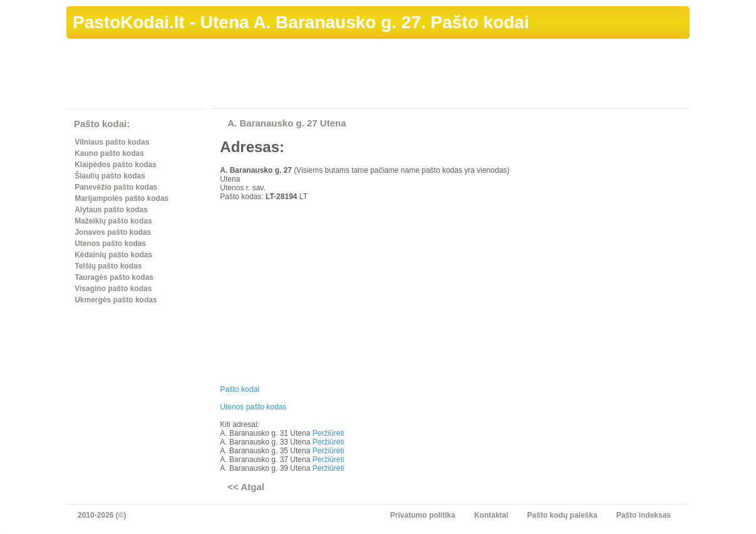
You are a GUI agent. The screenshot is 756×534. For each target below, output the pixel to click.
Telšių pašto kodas (108, 266)
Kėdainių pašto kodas (113, 255)
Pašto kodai (240, 389)
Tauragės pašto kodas (114, 277)
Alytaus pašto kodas (111, 210)
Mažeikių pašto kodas (113, 221)
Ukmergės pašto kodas (116, 300)
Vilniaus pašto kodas (112, 142)
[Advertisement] (462, 76)
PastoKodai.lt (129, 22)
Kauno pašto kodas (109, 153)
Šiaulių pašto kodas (110, 176)
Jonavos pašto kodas (113, 232)
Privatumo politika (423, 515)
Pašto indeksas (644, 515)
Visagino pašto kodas (113, 289)
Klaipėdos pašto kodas (116, 165)
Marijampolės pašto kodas (122, 198)
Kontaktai (491, 515)
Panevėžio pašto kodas (116, 187)
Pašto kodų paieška (562, 515)
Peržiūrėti (329, 433)
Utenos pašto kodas (110, 244)
